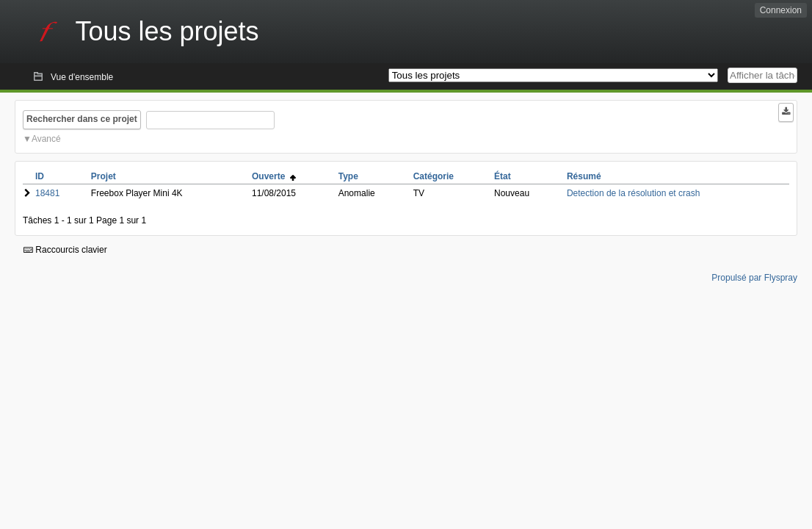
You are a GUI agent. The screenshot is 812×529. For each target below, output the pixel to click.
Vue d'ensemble (82, 77)
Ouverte (274, 176)
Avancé (46, 139)
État (503, 176)
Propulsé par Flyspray (754, 278)
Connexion (781, 10)
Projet (104, 176)
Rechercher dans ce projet (82, 119)
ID (40, 176)
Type (348, 176)
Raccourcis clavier (65, 250)
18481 (47, 193)
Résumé (584, 176)
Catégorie (434, 176)
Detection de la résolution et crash (633, 193)
